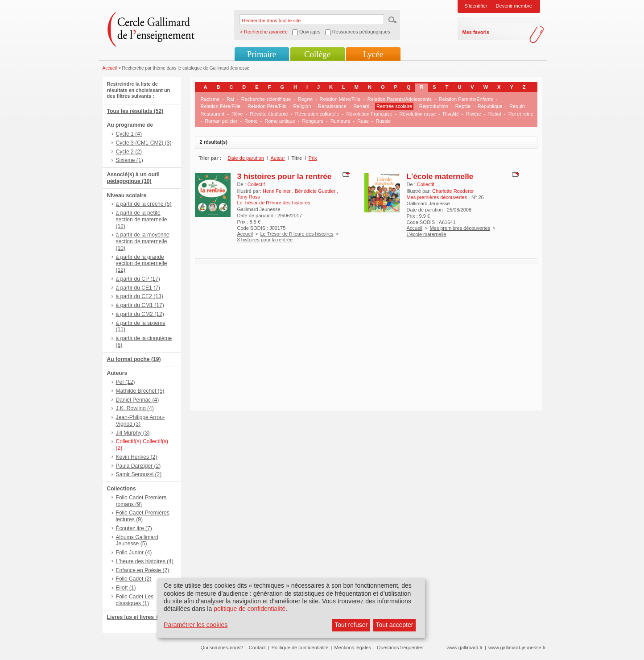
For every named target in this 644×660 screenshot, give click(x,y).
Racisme (210, 99)
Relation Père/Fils (267, 106)
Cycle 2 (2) (129, 152)
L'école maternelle (440, 176)
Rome (251, 121)
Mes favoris (476, 32)
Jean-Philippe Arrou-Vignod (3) (140, 421)
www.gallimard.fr (465, 648)
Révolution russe (417, 114)
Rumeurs (341, 121)
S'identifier (476, 6)
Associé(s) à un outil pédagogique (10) (133, 178)
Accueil (110, 68)
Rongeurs (313, 121)
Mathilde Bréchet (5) (140, 391)
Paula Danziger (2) (138, 466)
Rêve (237, 114)
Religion (302, 106)
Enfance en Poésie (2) (143, 570)
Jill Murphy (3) (133, 433)
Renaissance (332, 106)
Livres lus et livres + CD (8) (142, 617)
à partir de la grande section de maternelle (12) (142, 264)
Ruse (363, 121)
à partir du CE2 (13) (140, 296)
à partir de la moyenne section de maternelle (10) (143, 241)
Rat (230, 99)
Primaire (262, 54)
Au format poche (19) (134, 359)
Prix (313, 158)
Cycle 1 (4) (129, 134)
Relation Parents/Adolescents (400, 99)
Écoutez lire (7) (134, 528)
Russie (383, 121)
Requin (517, 106)
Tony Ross (249, 197)
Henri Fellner (277, 191)
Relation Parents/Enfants (466, 99)
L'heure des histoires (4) (145, 561)
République (490, 106)
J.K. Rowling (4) (135, 408)
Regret (305, 99)
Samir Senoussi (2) (139, 474)
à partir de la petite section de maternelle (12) (142, 220)
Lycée (373, 54)
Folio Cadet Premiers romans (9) (141, 501)
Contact (257, 648)
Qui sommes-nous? (222, 648)
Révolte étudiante (269, 114)
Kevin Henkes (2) (137, 457)
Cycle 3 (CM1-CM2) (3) (144, 143)
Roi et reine (521, 114)
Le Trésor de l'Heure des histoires (297, 234)
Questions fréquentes (400, 648)
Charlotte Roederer (453, 191)
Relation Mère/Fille (340, 99)
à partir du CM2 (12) (140, 314)
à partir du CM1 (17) (140, 305)
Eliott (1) (126, 588)
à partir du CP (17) (138, 279)
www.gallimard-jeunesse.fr (517, 648)
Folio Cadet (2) (134, 579)
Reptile (463, 106)
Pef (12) (126, 382)
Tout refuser (351, 625)
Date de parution (246, 158)
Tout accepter (394, 625)
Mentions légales (353, 648)
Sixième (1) (130, 160)
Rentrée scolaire (394, 106)
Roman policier (221, 121)
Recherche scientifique (266, 99)
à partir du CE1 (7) (138, 288)
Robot (495, 114)
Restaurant (213, 114)
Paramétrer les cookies (196, 625)
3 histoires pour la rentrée (285, 176)
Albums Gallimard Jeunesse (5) (137, 541)
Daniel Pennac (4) (138, 400)
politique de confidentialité (250, 609)
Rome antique (280, 121)
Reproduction (434, 106)
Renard (361, 106)
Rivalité (451, 114)
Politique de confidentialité (300, 648)
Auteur (277, 158)
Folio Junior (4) (134, 552)
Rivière (474, 114)
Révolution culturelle (317, 114)
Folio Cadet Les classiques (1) (135, 600)
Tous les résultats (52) (135, 111)
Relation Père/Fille (221, 106)
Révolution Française (369, 114)
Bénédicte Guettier (316, 191)
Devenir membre (514, 6)
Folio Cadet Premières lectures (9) (143, 516)
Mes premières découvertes (460, 228)
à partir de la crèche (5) (144, 204)
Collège (317, 54)
